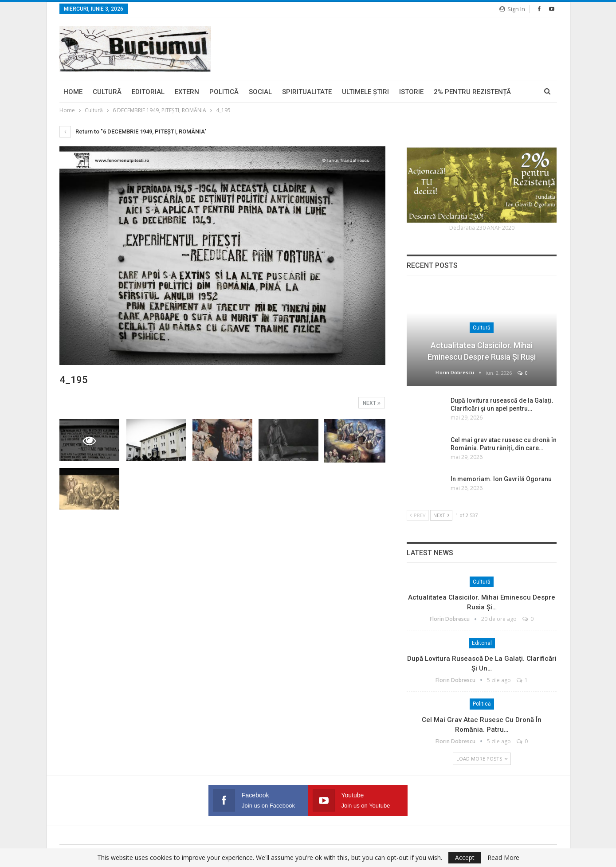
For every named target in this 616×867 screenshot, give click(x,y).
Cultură (107, 92)
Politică (224, 92)
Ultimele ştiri (365, 92)
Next (372, 403)
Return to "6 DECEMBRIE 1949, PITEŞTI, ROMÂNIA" (133, 131)
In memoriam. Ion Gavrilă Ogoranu (501, 479)
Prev (418, 515)
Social (260, 92)
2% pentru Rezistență (472, 92)
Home (73, 92)
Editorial (148, 92)
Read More (503, 858)
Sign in (512, 9)
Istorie (411, 92)
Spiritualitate (307, 92)
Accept (465, 857)
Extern (187, 92)
